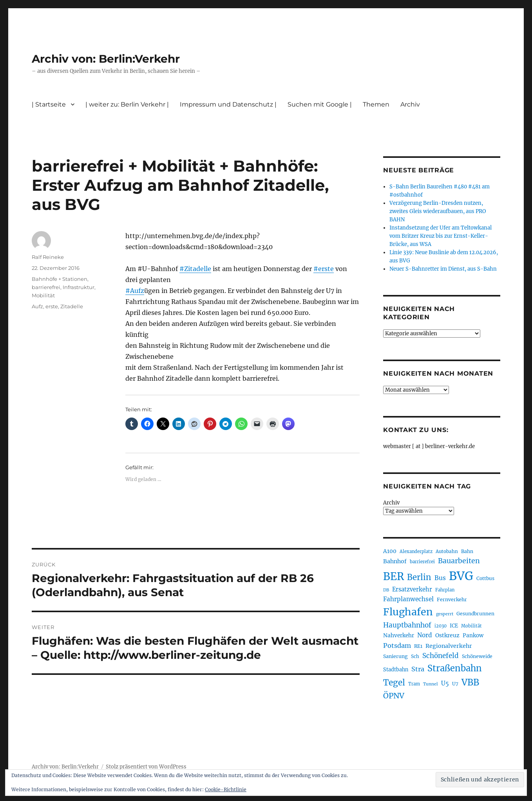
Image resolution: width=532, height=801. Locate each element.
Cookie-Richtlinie (226, 789)
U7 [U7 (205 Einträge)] (455, 684)
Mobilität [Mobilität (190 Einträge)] (471, 626)
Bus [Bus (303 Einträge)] (440, 578)
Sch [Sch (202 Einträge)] (415, 656)
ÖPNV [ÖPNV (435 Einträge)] (394, 696)
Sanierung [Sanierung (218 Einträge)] (395, 656)
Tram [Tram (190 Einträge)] (414, 684)
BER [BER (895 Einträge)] (394, 576)
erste (52, 306)
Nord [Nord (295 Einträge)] (425, 635)
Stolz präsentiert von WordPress (146, 767)
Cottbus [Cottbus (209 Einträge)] (485, 578)
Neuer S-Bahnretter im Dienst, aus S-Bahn (443, 269)
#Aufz (135, 291)
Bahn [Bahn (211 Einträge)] (467, 551)
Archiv (410, 104)
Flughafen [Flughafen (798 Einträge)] (408, 612)
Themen (376, 104)
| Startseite (49, 104)
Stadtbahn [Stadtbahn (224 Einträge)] (396, 670)
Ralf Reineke (48, 257)
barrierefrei (46, 287)
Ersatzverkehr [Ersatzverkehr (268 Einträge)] (412, 589)
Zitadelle (72, 306)
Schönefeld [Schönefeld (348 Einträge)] (441, 656)
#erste (324, 269)
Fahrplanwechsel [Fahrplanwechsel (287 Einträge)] (408, 599)
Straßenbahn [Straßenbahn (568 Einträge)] (455, 668)
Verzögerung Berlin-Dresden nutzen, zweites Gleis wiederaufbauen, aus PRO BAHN (438, 211)
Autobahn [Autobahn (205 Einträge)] (447, 551)
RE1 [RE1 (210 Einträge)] (418, 646)
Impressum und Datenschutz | (228, 104)
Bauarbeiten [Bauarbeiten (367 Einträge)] (459, 561)
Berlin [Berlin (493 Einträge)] (419, 577)
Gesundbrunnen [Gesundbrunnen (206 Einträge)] (475, 614)
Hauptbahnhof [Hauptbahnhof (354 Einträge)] (407, 625)
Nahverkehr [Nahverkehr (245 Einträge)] (399, 636)
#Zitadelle (195, 269)
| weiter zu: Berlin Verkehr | (127, 104)
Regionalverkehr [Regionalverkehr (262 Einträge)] (449, 646)
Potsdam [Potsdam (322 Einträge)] (397, 646)
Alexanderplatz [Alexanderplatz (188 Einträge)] (416, 551)
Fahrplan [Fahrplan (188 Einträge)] (445, 590)
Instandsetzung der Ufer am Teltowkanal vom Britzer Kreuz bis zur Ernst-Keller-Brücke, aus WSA (441, 236)
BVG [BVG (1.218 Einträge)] (461, 576)
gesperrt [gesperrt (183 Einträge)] (445, 614)
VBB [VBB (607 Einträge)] (470, 682)
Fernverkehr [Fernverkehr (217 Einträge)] (452, 599)
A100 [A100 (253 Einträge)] (390, 551)
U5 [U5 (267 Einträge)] (445, 683)
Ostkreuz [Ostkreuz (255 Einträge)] (447, 635)
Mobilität (43, 295)
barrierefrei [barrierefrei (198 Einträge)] (422, 562)
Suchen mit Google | (320, 104)
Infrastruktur (79, 287)
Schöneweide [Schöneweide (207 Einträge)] (477, 656)
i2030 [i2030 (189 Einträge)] (441, 626)
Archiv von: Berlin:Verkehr (106, 59)
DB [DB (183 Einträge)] (386, 590)
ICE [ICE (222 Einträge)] (454, 626)
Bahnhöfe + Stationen (60, 279)
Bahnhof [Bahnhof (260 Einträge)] (395, 561)
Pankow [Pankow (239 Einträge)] (473, 636)
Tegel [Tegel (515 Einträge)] (394, 683)
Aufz (37, 306)
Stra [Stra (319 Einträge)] (418, 669)
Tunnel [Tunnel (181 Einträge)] (431, 684)
